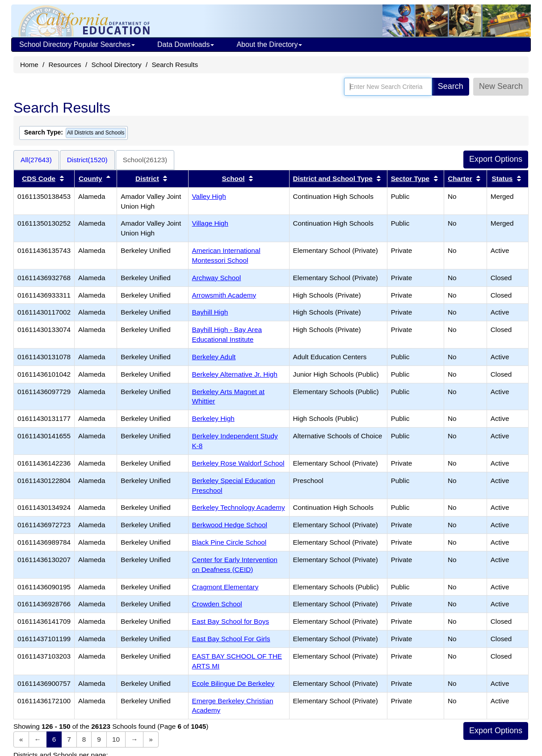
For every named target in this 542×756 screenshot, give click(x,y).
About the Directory (269, 44)
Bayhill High (210, 312)
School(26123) (145, 160)
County (90, 178)
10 (116, 739)
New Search (501, 86)
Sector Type (410, 178)
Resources (65, 65)
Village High (210, 223)
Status (502, 178)
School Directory (116, 65)
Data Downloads (186, 44)
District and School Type (333, 178)
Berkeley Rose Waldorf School (238, 463)
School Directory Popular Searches (77, 44)
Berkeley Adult (214, 357)
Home (29, 65)
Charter (460, 178)
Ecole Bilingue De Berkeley (233, 683)
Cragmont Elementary (225, 587)
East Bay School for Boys (231, 621)
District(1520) (87, 160)
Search (451, 86)
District (147, 178)
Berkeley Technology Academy (239, 507)
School (233, 178)
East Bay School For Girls (231, 639)
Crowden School (217, 604)
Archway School (217, 278)
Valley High (209, 196)
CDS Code (39, 178)
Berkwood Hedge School (230, 525)
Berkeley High (213, 418)
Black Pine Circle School (229, 542)
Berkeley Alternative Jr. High (235, 374)
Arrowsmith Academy (224, 295)
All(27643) (36, 160)
